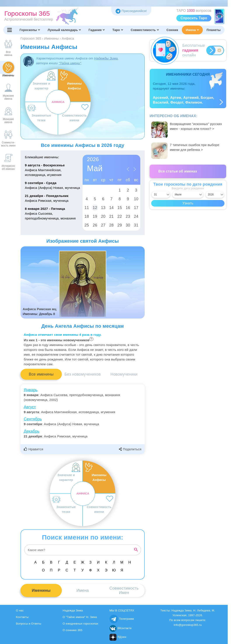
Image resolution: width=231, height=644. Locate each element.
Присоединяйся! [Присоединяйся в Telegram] (131, 11)
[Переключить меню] (10, 30)
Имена (192, 30)
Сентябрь (33, 419)
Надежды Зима (106, 58)
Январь (31, 390)
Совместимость (145, 30)
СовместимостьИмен (124, 590)
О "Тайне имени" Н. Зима (80, 617)
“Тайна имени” (70, 63)
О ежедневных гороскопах (81, 624)
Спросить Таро (194, 18)
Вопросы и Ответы (29, 624)
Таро (118, 30)
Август (30, 407)
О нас (20, 610)
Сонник (172, 30)
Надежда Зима (73, 610)
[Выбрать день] (161, 195)
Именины (41, 590)
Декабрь (32, 431)
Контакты (22, 617)
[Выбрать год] (215, 195)
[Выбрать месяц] (188, 195)
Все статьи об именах (178, 171)
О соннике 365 (73, 630)
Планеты (214, 30)
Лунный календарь (64, 30)
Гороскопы (30, 30)
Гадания (97, 30)
